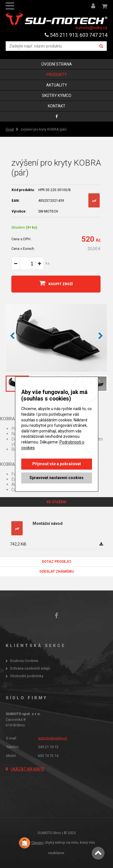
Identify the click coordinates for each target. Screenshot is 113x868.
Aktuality (57, 85)
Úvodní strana (57, 64)
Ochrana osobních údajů (30, 668)
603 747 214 (93, 35)
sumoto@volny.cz (91, 28)
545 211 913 (61, 35)
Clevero (38, 843)
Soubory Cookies (24, 661)
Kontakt (57, 106)
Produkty (57, 75)
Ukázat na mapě (27, 769)
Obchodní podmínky (27, 676)
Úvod (10, 129)
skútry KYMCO (57, 96)
